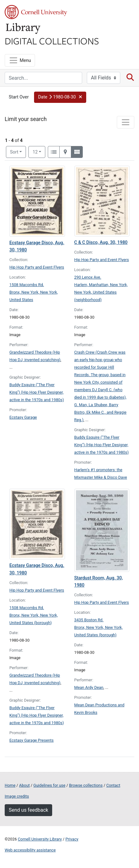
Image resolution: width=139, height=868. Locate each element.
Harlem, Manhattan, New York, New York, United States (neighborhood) (101, 292)
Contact (113, 785)
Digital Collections (52, 41)
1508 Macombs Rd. (27, 285)
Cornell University (36, 12)
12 (39, 152)
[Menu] (20, 60)
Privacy (72, 839)
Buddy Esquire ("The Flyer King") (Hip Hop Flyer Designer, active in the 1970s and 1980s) (37, 392)
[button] (60, 97)
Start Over (19, 97)
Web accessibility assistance (30, 850)
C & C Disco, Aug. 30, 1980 (101, 242)
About (24, 785)
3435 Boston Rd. (89, 620)
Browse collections (86, 785)
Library (23, 29)
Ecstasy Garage (23, 417)
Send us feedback (28, 810)
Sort (14, 152)
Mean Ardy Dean (89, 687)
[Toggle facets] (126, 122)
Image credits (17, 796)
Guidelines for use (49, 785)
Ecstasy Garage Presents (32, 740)
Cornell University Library (40, 839)
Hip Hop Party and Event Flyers (37, 267)
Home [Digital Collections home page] (10, 785)
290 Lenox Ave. (88, 277)
